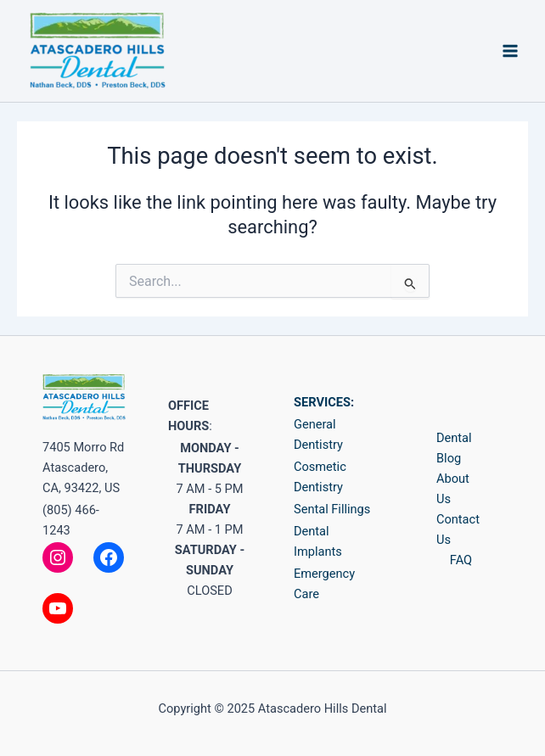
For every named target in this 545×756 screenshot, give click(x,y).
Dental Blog (454, 448)
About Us (453, 489)
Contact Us (458, 529)
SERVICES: (324, 402)
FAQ (461, 560)
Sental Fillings (332, 509)
